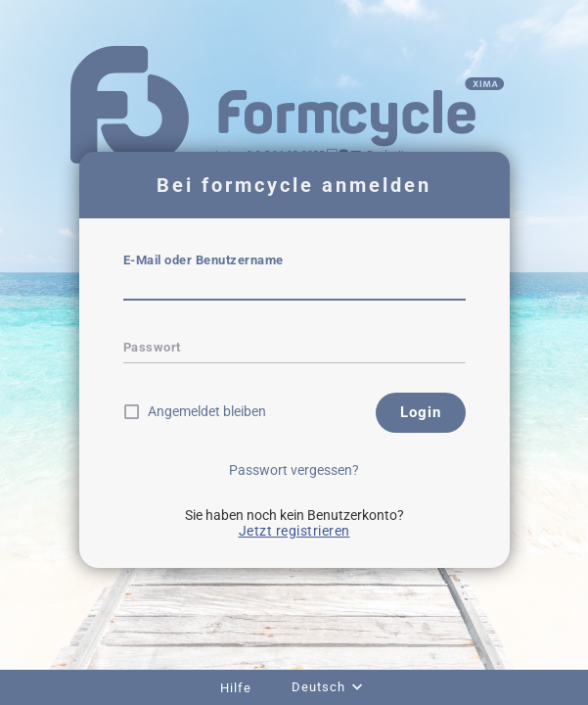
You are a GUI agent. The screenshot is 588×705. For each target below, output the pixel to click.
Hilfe (236, 688)
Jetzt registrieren (294, 531)
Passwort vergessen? (294, 470)
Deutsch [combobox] (318, 687)
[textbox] (294, 287)
